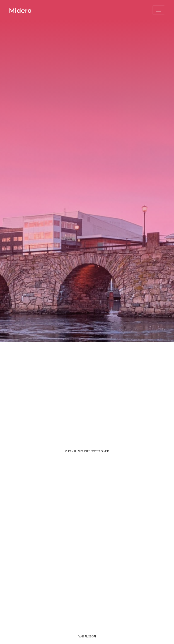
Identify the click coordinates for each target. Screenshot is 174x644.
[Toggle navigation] (159, 10)
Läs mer (97, 524)
